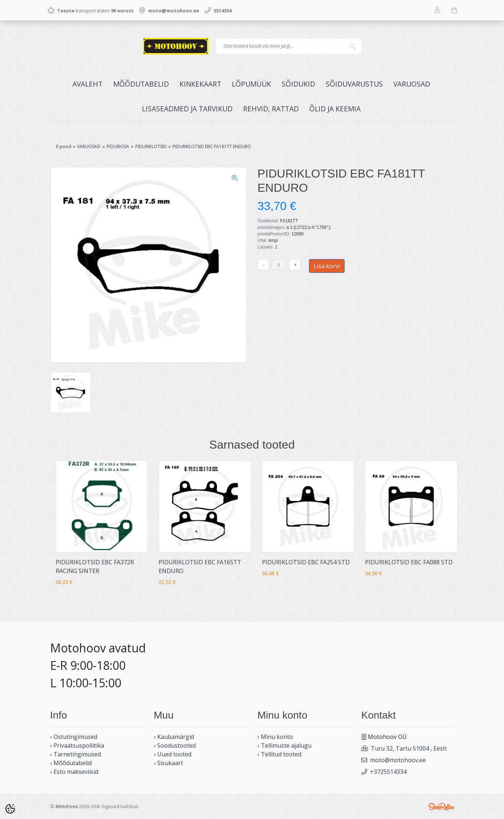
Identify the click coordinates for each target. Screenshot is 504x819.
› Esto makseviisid (74, 772)
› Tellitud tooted (279, 754)
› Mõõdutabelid (71, 763)
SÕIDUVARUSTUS (354, 84)
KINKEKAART (200, 84)
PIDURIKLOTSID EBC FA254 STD (306, 562)
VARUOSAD (412, 84)
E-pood (64, 146)
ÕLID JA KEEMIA (335, 109)
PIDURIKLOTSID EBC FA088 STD (409, 562)
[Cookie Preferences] (10, 809)
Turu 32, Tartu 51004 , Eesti (409, 748)
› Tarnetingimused (76, 754)
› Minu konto (275, 737)
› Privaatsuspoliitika (77, 746)
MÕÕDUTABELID (141, 84)
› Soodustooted (175, 746)
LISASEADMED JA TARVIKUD (187, 109)
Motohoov (67, 806)
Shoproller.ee (441, 807)
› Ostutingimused (74, 737)
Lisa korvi (327, 266)
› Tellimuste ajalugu (285, 746)
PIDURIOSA (118, 146)
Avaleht (88, 84)
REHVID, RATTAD (271, 109)
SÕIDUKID (298, 84)
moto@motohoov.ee (398, 760)
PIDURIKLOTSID (151, 146)
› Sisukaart (168, 763)
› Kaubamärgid (174, 737)
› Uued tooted (173, 754)
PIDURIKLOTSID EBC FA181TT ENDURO (212, 146)
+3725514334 (388, 772)
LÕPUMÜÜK (251, 84)
